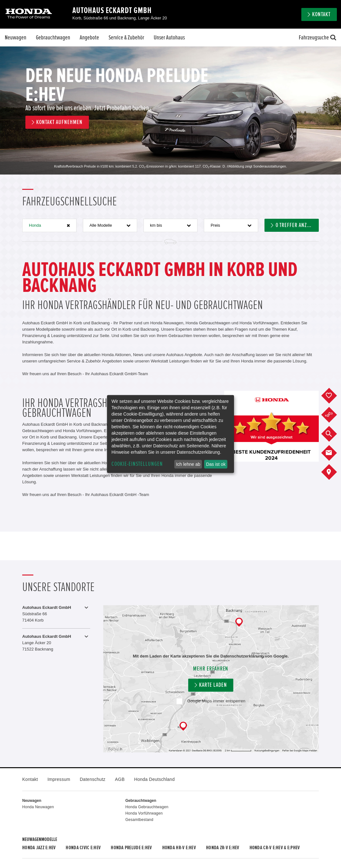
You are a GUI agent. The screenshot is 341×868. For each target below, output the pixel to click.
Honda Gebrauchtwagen (147, 807)
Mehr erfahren (211, 669)
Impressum (59, 779)
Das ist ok (216, 464)
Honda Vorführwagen (144, 813)
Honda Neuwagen (38, 807)
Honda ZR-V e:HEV (223, 848)
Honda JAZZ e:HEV (39, 848)
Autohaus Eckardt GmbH (112, 10)
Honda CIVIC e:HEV (83, 848)
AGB (120, 779)
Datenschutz (93, 779)
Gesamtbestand (139, 820)
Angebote (89, 38)
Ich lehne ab (188, 464)
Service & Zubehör (126, 38)
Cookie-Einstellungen (137, 464)
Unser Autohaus (169, 38)
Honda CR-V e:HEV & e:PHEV (275, 848)
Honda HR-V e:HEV (179, 848)
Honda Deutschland (155, 779)
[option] (170, 110)
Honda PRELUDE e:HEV (131, 848)
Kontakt (321, 14)
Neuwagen (16, 38)
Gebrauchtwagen (53, 38)
